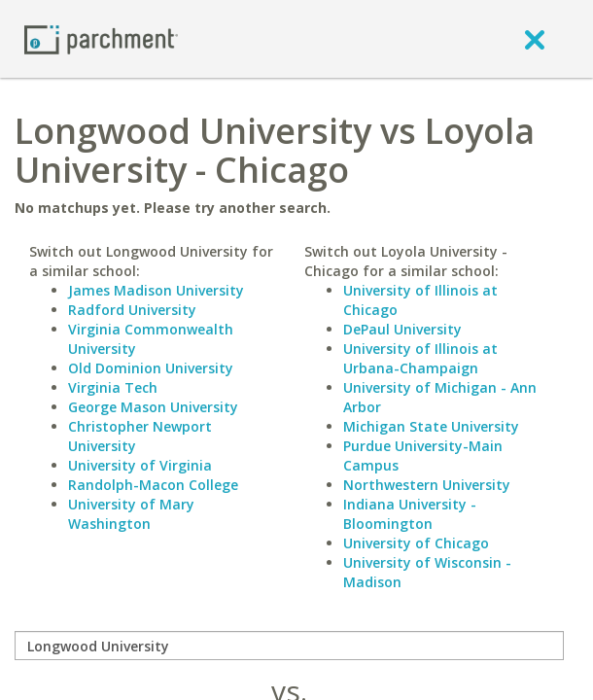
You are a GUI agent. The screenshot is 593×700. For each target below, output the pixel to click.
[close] (535, 39)
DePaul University (402, 329)
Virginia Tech (113, 387)
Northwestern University (427, 485)
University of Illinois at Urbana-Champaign (420, 358)
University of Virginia (140, 465)
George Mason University (153, 407)
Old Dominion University (151, 368)
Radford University (132, 310)
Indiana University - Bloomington (410, 514)
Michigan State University (431, 426)
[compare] (289, 646)
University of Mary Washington (131, 514)
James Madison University (156, 290)
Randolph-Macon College (153, 485)
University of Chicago (416, 543)
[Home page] (101, 38)
